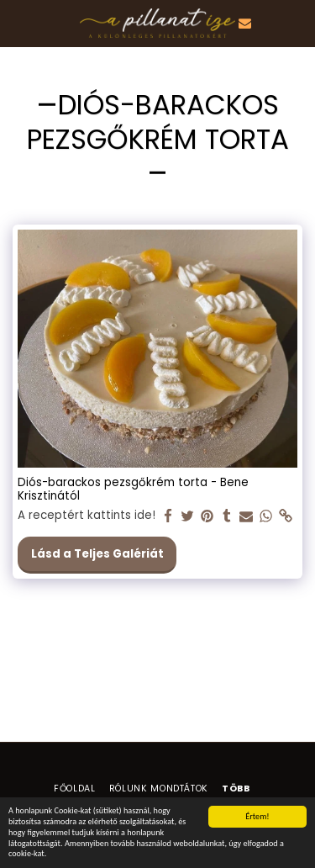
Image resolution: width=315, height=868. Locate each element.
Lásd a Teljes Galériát (97, 554)
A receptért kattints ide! (87, 516)
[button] (18, 23)
